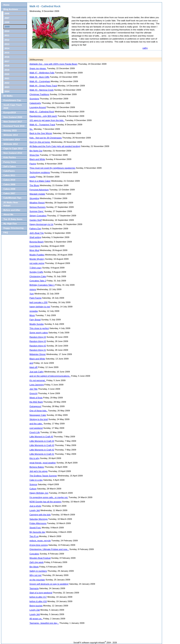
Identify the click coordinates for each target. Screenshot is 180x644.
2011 (7, 35)
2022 (7, 83)
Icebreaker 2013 (11, 139)
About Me (8, 214)
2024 (7, 91)
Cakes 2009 (9, 184)
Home (6, 5)
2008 (7, 22)
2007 (7, 18)
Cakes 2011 (9, 175)
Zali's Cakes (10, 166)
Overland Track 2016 (14, 126)
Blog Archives (11, 9)
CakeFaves (9, 171)
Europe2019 (9, 112)
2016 (7, 57)
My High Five (10, 223)
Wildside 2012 (10, 144)
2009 (7, 27)
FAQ (6, 232)
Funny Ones (10, 162)
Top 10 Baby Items (13, 219)
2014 (7, 48)
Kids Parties (10, 157)
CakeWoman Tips (12, 198)
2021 (7, 78)
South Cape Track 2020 (13, 106)
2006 (7, 13)
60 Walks (8, 96)
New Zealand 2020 (13, 117)
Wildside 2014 (10, 135)
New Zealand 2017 (13, 122)
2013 (7, 44)
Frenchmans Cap (12, 100)
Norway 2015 (10, 130)
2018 (7, 66)
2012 (7, 40)
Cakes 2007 (9, 193)
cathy (145, 48)
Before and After (12, 210)
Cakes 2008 (9, 189)
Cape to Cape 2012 (13, 148)
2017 (7, 61)
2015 (7, 53)
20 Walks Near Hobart (11, 204)
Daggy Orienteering (13, 228)
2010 (7, 31)
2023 (7, 87)
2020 (7, 74)
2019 (7, 70)
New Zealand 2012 (13, 153)
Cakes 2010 (9, 180)
